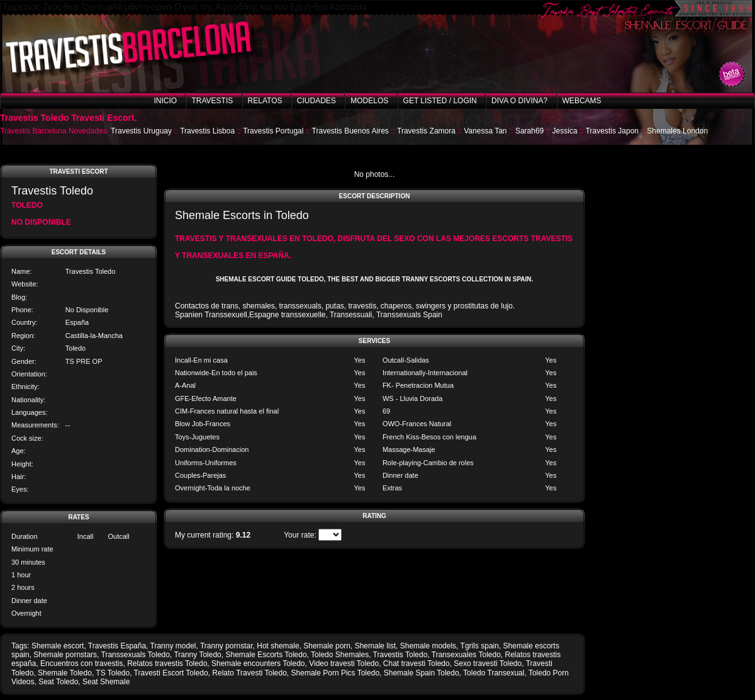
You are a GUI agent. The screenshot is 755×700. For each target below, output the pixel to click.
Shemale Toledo (65, 673)
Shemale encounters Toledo (258, 663)
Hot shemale (278, 646)
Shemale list (375, 646)
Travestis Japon (612, 131)
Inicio (165, 101)
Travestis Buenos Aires (350, 131)
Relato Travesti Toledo (249, 673)
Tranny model (173, 646)
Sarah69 (529, 131)
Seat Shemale (106, 682)
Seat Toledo (58, 682)
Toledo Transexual (494, 673)
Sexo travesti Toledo (488, 663)
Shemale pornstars (65, 655)
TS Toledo (113, 673)
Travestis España (117, 646)
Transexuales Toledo (466, 655)
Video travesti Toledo (344, 663)
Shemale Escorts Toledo (266, 655)
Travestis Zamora (426, 131)
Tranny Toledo (197, 655)
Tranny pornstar (226, 646)
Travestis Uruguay (141, 131)
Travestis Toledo (400, 655)
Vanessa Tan (485, 131)
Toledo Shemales (340, 655)
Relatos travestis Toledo (167, 663)
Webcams (582, 101)
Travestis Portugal (273, 131)
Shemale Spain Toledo (422, 673)
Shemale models (428, 646)
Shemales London (677, 131)
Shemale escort (58, 646)
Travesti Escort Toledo (171, 673)
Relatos (265, 101)
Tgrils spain (480, 646)
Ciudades (316, 101)
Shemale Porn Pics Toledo (336, 673)
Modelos (369, 101)
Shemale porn (327, 646)
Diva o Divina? (519, 101)
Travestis (212, 101)
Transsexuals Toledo (136, 655)
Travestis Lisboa (207, 131)
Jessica (565, 131)
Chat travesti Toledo (417, 663)
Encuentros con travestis (81, 663)
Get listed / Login (440, 101)
